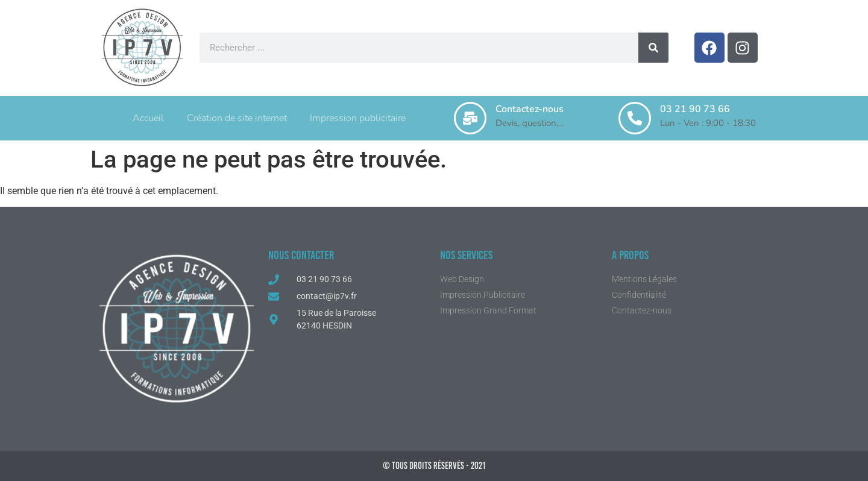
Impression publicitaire (358, 118)
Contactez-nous (530, 109)
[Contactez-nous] (470, 118)
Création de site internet (237, 118)
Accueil (148, 118)
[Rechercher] (653, 48)
